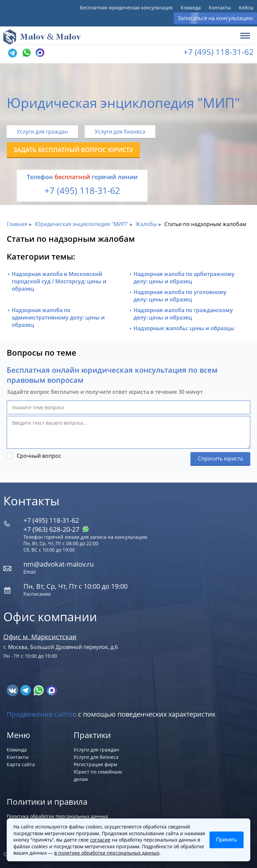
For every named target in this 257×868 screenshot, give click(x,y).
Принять (227, 840)
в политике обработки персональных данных (107, 853)
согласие (100, 840)
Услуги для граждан (42, 132)
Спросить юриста (220, 458)
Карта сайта (21, 764)
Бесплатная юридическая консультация (126, 8)
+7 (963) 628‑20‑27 (56, 529)
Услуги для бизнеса (120, 132)
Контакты (220, 8)
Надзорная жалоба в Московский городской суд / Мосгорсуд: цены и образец (59, 281)
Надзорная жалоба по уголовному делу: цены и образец (180, 296)
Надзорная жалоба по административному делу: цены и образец (58, 317)
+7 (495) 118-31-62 (219, 52)
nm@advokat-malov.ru (59, 564)
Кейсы (246, 8)
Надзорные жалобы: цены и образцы (184, 328)
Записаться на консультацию (215, 18)
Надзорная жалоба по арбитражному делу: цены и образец (184, 278)
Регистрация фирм (95, 764)
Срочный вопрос (39, 456)
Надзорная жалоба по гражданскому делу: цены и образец (183, 314)
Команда (191, 8)
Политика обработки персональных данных (57, 816)
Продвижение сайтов (41, 714)
